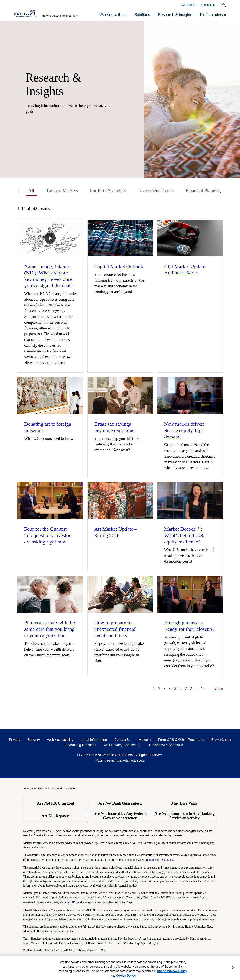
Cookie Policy (126, 976)
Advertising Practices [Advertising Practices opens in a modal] (80, 746)
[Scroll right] (221, 191)
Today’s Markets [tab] (64, 191)
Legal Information (94, 740)
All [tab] (32, 191)
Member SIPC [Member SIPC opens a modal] (68, 903)
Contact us (208, 5)
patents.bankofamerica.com (126, 761)
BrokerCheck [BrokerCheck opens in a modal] (221, 740)
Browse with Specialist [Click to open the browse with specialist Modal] (166, 746)
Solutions (142, 15)
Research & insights (175, 15)
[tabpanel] (120, 451)
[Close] (233, 967)
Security (34, 740)
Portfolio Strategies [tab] (112, 191)
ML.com (145, 740)
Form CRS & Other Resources (181, 740)
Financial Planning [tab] (213, 191)
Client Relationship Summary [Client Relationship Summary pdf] (156, 860)
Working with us (113, 15)
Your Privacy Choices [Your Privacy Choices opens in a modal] (120, 746)
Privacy (14, 740)
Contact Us (123, 740)
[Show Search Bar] (224, 5)
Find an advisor (213, 15)
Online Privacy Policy (172, 971)
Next (218, 689)
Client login (189, 5)
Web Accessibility (60, 740)
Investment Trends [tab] (163, 191)
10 (203, 689)
